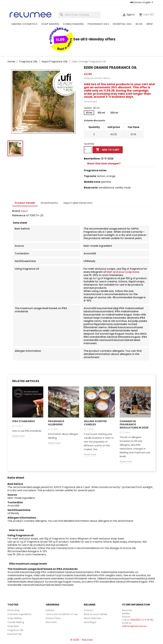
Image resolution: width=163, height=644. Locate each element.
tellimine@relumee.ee (134, 626)
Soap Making (50, 24)
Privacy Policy (53, 618)
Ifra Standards (24, 421)
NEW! (150, 24)
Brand (16, 211)
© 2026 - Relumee (82, 640)
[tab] (120, 164)
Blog (139, 24)
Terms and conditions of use (62, 614)
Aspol (24, 211)
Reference (19, 216)
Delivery (50, 610)
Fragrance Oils (98, 24)
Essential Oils (122, 24)
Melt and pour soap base (123, 272)
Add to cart (108, 150)
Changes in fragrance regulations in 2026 (134, 424)
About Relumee (92, 618)
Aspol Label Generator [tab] (78, 203)
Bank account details (96, 614)
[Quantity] (88, 150)
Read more (18, 436)
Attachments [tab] (49, 203)
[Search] (79, 15)
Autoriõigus (90, 622)
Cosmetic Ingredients (19, 614)
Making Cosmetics (24, 24)
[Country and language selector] (142, 3)
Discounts (51, 622)
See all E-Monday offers (82, 39)
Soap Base (13, 626)
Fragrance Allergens (56, 423)
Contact (89, 610)
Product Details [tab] (25, 203)
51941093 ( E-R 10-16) (142, 620)
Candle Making (73, 24)
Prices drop (14, 610)
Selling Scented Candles (95, 423)
